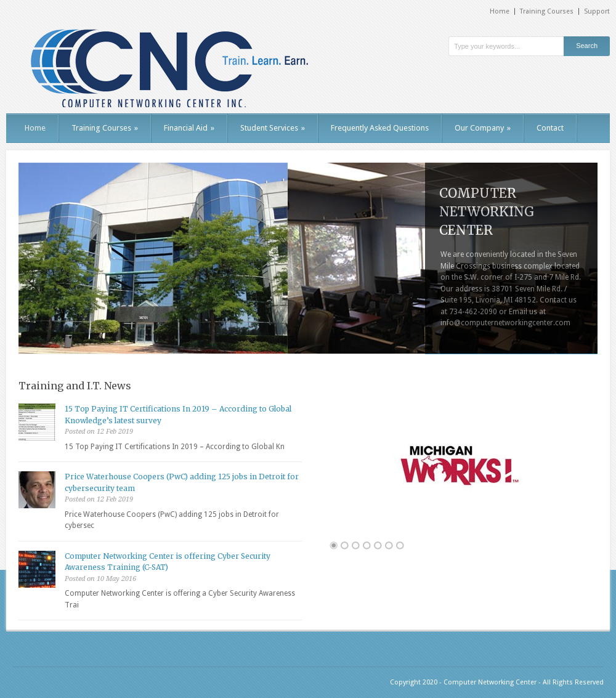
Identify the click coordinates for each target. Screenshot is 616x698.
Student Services (273, 128)
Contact (550, 128)
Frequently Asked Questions (380, 128)
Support (597, 11)
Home (500, 11)
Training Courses (547, 11)
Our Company (483, 128)
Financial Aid (189, 128)
